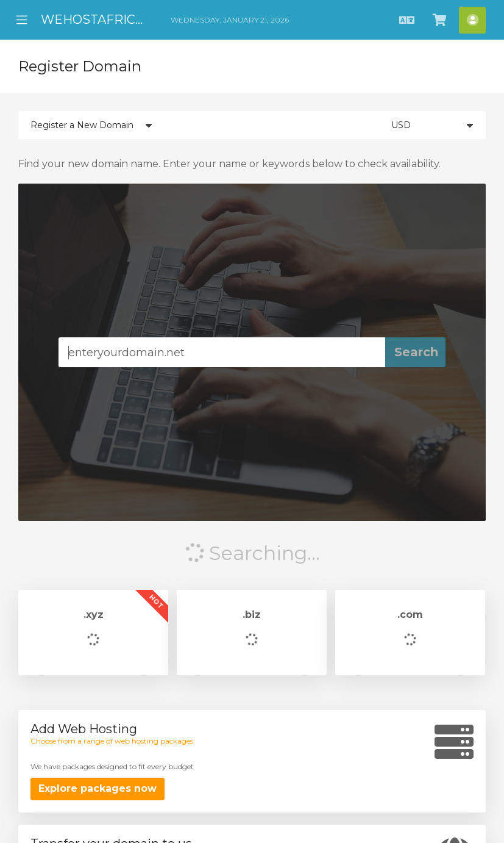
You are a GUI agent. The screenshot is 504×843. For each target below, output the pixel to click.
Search (416, 352)
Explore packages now (98, 788)
